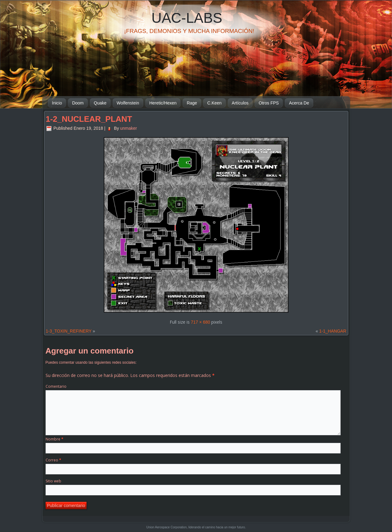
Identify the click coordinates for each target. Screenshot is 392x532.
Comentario (56, 386)
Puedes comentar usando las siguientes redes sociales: (91, 362)
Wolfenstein (128, 103)
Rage (192, 103)
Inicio (57, 103)
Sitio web (53, 481)
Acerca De (299, 103)
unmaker (128, 128)
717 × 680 (201, 322)
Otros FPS (269, 103)
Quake (100, 103)
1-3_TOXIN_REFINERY (69, 331)
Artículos (240, 103)
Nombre (55, 439)
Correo (53, 460)
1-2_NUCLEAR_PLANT (89, 119)
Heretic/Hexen (163, 103)
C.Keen (214, 103)
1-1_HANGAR (333, 331)
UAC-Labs (187, 18)
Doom (78, 103)
